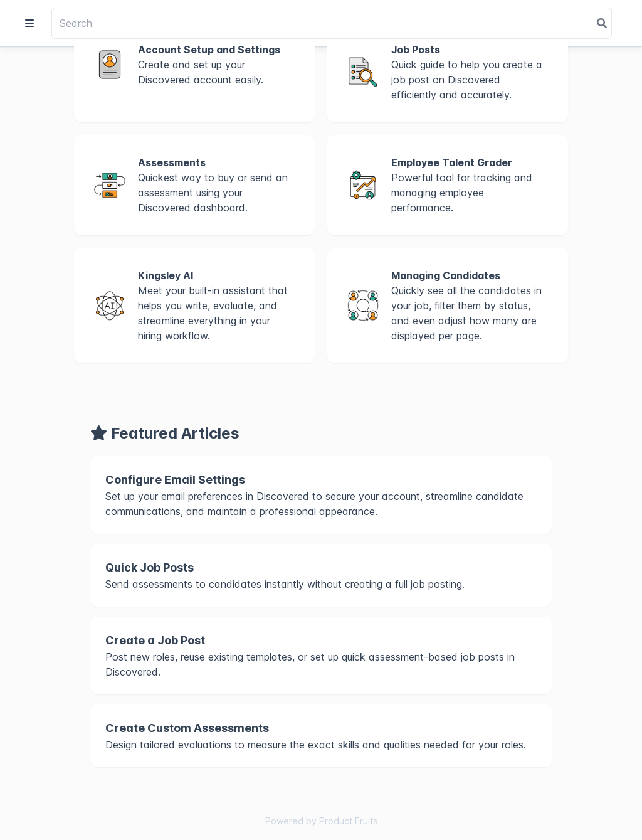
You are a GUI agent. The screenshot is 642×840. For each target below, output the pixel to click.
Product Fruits (348, 821)
